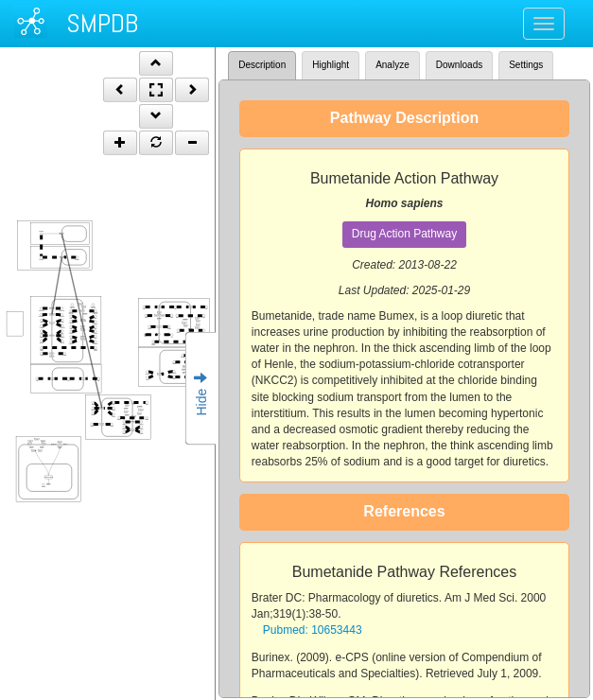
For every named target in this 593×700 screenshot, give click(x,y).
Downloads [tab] (459, 65)
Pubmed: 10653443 (313, 630)
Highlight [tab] (331, 65)
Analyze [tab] (392, 65)
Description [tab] (262, 65)
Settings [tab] (526, 65)
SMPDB (102, 23)
